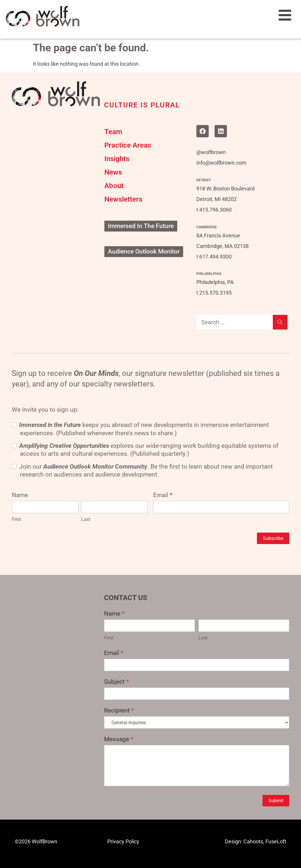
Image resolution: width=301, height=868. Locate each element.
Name (114, 614)
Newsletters (123, 199)
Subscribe (273, 538)
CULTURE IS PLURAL (142, 105)
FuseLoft (276, 841)
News (113, 172)
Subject (117, 682)
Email (163, 495)
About (114, 186)
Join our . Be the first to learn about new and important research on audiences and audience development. (142, 471)
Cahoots (253, 841)
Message (119, 739)
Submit (276, 801)
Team (113, 132)
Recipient (119, 710)
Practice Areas (128, 145)
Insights (117, 159)
